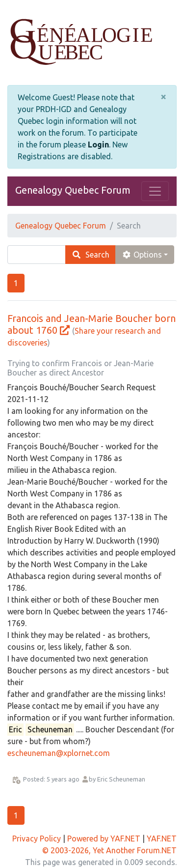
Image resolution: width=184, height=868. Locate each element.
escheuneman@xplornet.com (59, 753)
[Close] (163, 97)
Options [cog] (142, 255)
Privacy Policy (37, 839)
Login (98, 145)
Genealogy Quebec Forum (73, 190)
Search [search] (91, 255)
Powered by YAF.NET (104, 839)
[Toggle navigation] (155, 191)
